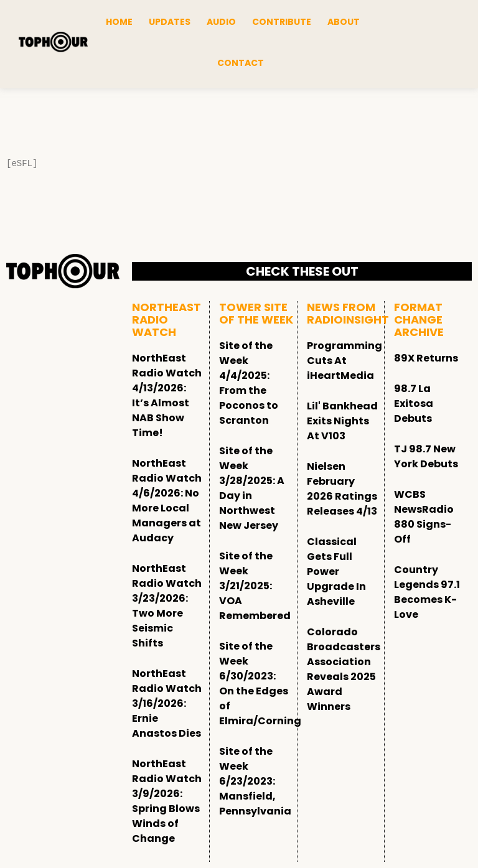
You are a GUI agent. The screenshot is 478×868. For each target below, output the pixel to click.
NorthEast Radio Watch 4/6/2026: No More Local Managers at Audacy (167, 501)
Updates (170, 22)
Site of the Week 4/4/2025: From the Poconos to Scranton (249, 383)
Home (119, 22)
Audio (221, 22)
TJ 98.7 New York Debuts (426, 456)
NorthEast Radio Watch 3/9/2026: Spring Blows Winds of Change (167, 801)
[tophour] (53, 42)
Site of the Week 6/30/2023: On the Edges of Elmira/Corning (260, 684)
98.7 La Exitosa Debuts (414, 404)
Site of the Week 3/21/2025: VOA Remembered (255, 586)
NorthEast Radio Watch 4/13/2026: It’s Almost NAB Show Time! (167, 395)
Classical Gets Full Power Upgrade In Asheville (336, 572)
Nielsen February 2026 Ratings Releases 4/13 (342, 489)
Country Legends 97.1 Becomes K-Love (427, 592)
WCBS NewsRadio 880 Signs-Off (424, 517)
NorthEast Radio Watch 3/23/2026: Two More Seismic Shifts (167, 606)
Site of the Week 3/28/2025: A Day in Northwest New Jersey (252, 488)
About (344, 22)
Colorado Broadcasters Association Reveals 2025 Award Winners (344, 669)
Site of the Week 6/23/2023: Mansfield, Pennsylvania (255, 781)
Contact (241, 63)
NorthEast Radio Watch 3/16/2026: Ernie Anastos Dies (167, 703)
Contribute (282, 22)
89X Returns (426, 358)
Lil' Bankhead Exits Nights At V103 (342, 421)
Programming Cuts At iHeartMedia (344, 361)
